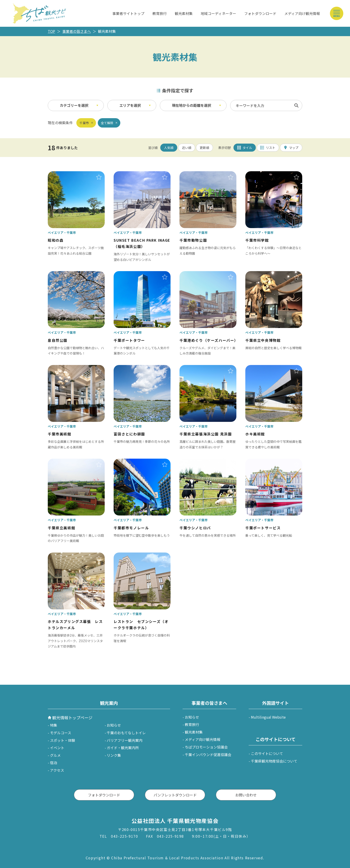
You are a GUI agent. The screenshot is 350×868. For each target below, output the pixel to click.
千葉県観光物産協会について (274, 761)
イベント (57, 748)
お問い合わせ (246, 795)
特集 (54, 725)
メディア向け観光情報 (302, 13)
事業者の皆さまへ (77, 31)
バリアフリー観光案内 (125, 740)
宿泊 (54, 763)
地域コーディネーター (218, 13)
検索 (296, 105)
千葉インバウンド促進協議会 (208, 755)
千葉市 (84, 123)
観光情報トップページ (72, 717)
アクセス (57, 770)
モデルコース (61, 733)
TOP (51, 31)
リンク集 (114, 755)
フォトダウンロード (260, 13)
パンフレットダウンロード (175, 795)
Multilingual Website (268, 717)
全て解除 (107, 123)
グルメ (55, 755)
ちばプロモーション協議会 (206, 747)
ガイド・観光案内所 (123, 748)
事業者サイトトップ (128, 13)
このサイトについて (267, 753)
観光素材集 (184, 13)
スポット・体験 (62, 740)
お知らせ (114, 725)
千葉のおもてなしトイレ (126, 733)
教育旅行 (160, 13)
